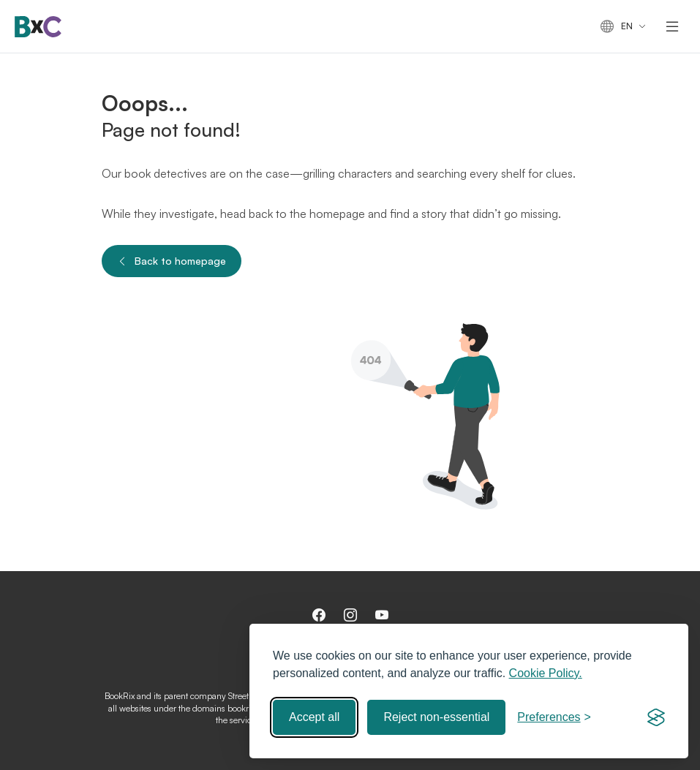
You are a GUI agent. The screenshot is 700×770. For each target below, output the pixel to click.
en (617, 27)
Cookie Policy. (546, 673)
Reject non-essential (436, 717)
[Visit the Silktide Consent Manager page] (656, 717)
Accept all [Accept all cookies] (314, 717)
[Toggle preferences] (554, 717)
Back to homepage (172, 261)
